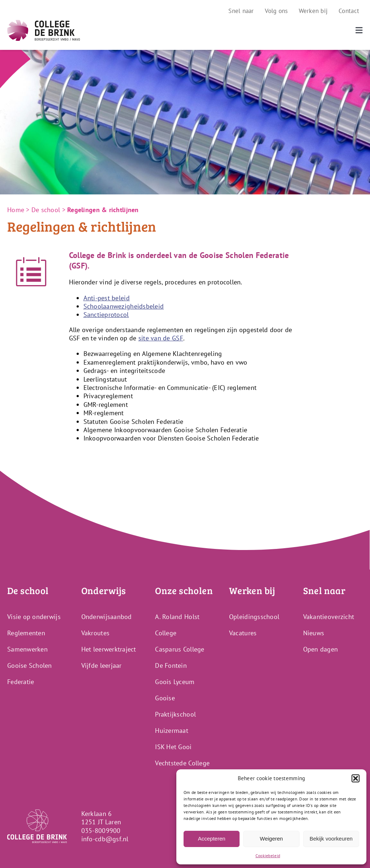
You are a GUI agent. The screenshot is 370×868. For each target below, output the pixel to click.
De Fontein (171, 665)
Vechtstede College (182, 763)
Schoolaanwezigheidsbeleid (124, 306)
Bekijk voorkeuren (331, 839)
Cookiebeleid (268, 856)
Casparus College (180, 649)
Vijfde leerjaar (102, 665)
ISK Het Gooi (173, 747)
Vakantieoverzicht (329, 617)
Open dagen (321, 649)
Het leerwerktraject (109, 649)
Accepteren (212, 839)
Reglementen (26, 633)
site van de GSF (161, 338)
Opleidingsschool (254, 617)
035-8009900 (101, 831)
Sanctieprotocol (106, 315)
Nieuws (314, 633)
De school (46, 210)
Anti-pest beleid (107, 298)
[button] (356, 778)
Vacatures (243, 633)
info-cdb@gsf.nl (105, 839)
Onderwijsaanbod (107, 617)
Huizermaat (172, 731)
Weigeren (271, 839)
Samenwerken (27, 649)
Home (16, 210)
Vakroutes (95, 633)
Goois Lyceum (175, 682)
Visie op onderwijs (34, 617)
